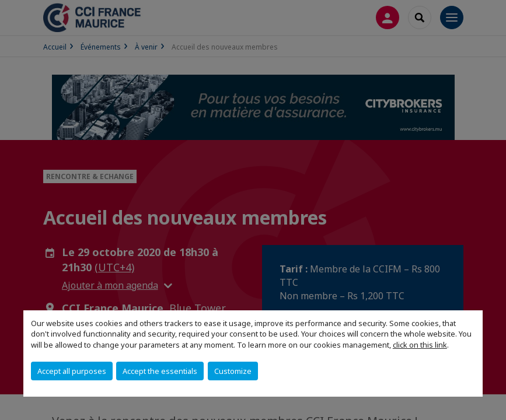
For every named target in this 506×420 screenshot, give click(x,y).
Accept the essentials (160, 371)
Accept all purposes (72, 371)
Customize (233, 371)
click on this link (420, 345)
